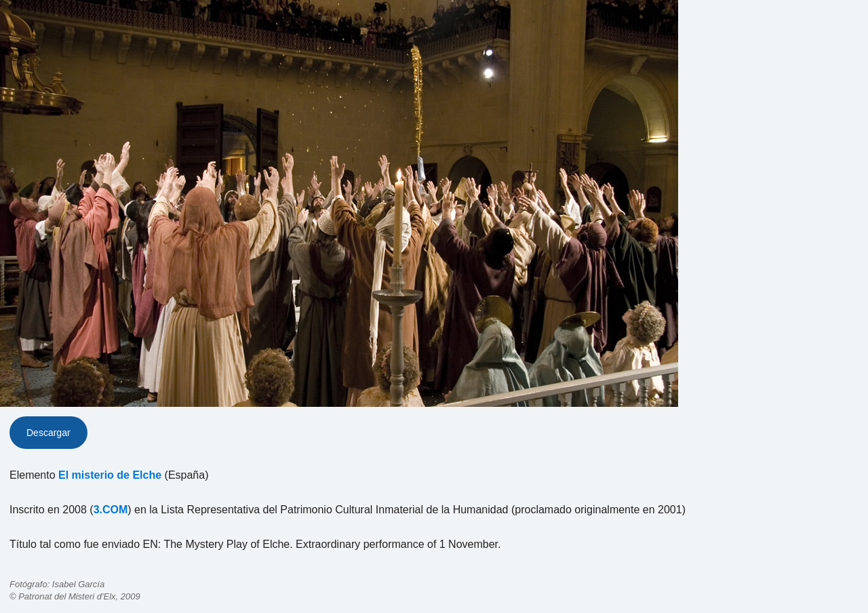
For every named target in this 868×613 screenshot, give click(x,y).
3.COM (111, 510)
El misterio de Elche (110, 475)
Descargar (48, 433)
